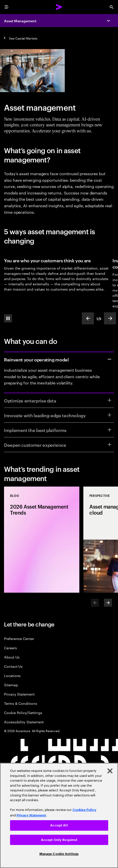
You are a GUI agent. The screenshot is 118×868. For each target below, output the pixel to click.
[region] (59, 815)
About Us (12, 657)
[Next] (108, 603)
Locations (12, 675)
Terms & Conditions (21, 703)
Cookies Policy (84, 810)
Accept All (59, 825)
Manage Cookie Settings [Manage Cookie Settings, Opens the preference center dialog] (59, 854)
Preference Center (19, 638)
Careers (10, 648)
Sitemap (11, 685)
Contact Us (13, 666)
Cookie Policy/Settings (23, 712)
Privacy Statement (19, 694)
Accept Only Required (59, 840)
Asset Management (20, 21)
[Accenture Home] (59, 7)
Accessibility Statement (24, 722)
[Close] (110, 771)
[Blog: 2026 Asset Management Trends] (42, 540)
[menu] (7, 7)
